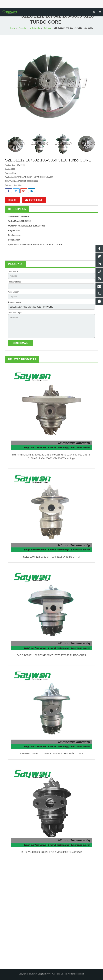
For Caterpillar (35, 28)
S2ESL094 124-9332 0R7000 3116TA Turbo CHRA (52, 557)
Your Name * (14, 272)
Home (13, 28)
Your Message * (15, 313)
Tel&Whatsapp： (16, 282)
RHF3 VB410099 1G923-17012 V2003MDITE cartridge (51, 852)
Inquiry (12, 200)
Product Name (15, 303)
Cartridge (47, 28)
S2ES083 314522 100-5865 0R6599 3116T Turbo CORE (51, 754)
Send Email (34, 200)
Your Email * (14, 292)
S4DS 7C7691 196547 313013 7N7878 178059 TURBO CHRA (51, 655)
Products (22, 28)
